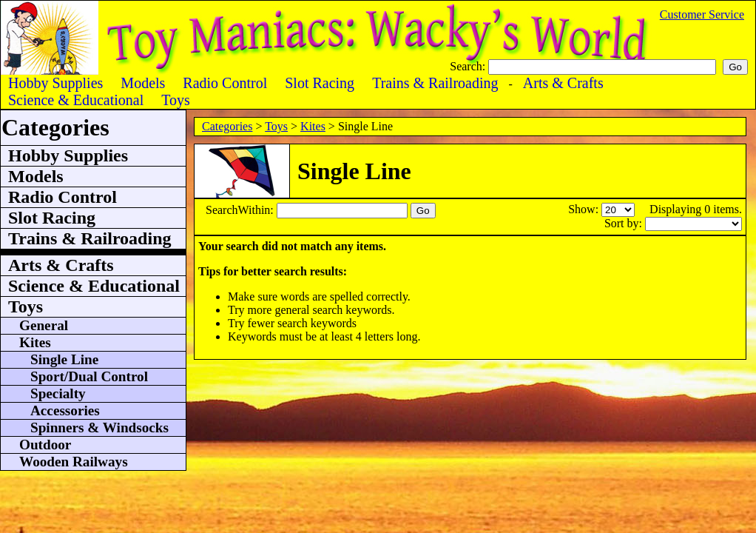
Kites (313, 126)
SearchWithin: (241, 210)
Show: (585, 209)
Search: (469, 66)
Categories (227, 126)
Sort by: (625, 223)
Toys (276, 126)
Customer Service (702, 14)
